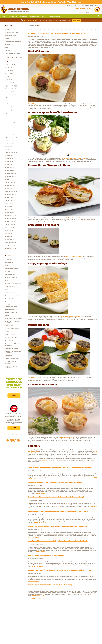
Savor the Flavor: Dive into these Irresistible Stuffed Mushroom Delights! (58, 513)
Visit (14, 429)
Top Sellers (13, 17)
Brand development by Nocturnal (46, 639)
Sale (44, 17)
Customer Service (87, 6)
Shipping (64, 630)
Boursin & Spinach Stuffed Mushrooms (73, 159)
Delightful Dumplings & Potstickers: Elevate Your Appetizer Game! (55, 484)
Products (12, 630)
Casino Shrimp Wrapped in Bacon (72, 219)
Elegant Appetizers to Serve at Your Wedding (46, 557)
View (14, 397)
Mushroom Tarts (33, 379)
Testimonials (85, 630)
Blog (97, 6)
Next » (40, 600)
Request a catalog (42, 630)
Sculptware (12, 632)
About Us (69, 6)
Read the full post (40, 494)
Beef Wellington (33, 105)
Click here (45, 461)
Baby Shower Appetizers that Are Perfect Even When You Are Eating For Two (59, 571)
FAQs (77, 6)
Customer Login (54, 17)
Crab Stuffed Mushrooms (74, 258)
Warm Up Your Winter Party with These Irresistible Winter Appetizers (57, 34)
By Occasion (35, 17)
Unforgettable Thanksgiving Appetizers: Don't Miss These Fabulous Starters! (60, 469)
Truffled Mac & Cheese (67, 438)
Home (32, 27)
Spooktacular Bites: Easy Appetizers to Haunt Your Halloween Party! (56, 498)
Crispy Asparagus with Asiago (70, 317)
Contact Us (77, 630)
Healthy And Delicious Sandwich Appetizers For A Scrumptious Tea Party (58, 542)
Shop (3, 17)
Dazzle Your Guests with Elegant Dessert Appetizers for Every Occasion (57, 527)
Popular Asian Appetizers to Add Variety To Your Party (50, 586)
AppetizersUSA (33, 453)
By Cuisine (24, 17)
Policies (70, 630)
